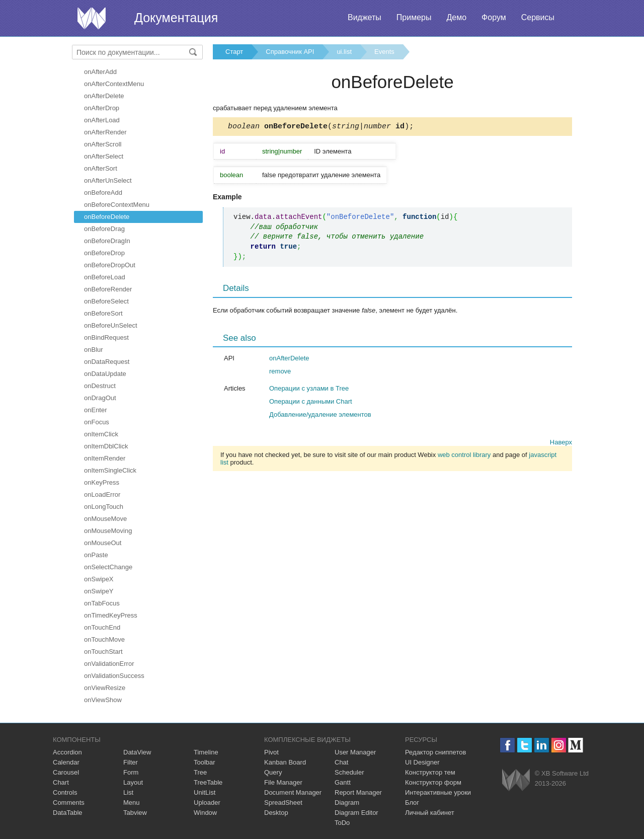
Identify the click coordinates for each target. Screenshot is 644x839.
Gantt (343, 782)
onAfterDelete (104, 96)
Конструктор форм (433, 782)
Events (384, 52)
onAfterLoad (102, 120)
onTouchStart (103, 652)
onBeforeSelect (106, 301)
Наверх (561, 444)
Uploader (207, 803)
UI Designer (422, 762)
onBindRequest (106, 337)
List (128, 792)
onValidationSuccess (114, 676)
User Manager (355, 752)
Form (131, 772)
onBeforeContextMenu (117, 205)
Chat (341, 762)
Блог (412, 803)
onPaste (96, 555)
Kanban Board (285, 762)
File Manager (283, 782)
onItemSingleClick (110, 470)
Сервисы (538, 17)
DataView (137, 752)
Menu (132, 803)
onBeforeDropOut (110, 265)
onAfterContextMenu (114, 84)
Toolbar (205, 762)
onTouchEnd (102, 627)
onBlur (94, 350)
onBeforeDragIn (107, 241)
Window (205, 813)
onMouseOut (103, 543)
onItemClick (101, 434)
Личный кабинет (430, 813)
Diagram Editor (356, 813)
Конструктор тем (430, 772)
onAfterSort (101, 168)
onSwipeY (99, 591)
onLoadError (102, 494)
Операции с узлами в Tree (309, 390)
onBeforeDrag (104, 229)
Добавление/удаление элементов (320, 416)
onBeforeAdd (103, 193)
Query (273, 772)
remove (280, 373)
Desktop (276, 813)
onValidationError (109, 664)
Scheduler (349, 772)
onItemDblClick (106, 446)
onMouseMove (105, 519)
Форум (494, 17)
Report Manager (358, 792)
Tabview (135, 813)
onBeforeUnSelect (111, 325)
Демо (456, 17)
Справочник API (290, 52)
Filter (131, 762)
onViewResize (105, 688)
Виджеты (365, 17)
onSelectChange (108, 567)
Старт (234, 52)
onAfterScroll (103, 144)
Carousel (66, 772)
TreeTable (208, 782)
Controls (65, 792)
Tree (200, 772)
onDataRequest (107, 362)
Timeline (206, 752)
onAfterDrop (102, 108)
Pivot (271, 752)
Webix (516, 780)
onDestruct (100, 386)
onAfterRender (105, 132)
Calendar (66, 762)
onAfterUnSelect (108, 180)
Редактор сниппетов (435, 752)
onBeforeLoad (105, 277)
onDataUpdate (105, 374)
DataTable (68, 813)
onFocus (97, 422)
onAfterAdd (100, 72)
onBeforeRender (108, 289)
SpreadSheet (283, 803)
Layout (133, 782)
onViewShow (103, 700)
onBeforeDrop (104, 253)
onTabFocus (102, 603)
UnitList (205, 792)
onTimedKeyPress (111, 615)
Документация (176, 18)
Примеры (414, 17)
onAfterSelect (104, 156)
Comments (69, 803)
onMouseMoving (108, 531)
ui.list (344, 52)
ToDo (342, 823)
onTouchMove (104, 639)
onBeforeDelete (107, 217)
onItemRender (105, 458)
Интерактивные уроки (438, 792)
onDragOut (100, 398)
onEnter (96, 410)
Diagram (347, 803)
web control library (464, 456)
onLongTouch (104, 507)
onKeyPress (102, 482)
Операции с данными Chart (311, 403)
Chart (61, 782)
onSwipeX (99, 579)
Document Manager (293, 792)
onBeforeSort (103, 313)
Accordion (67, 752)
